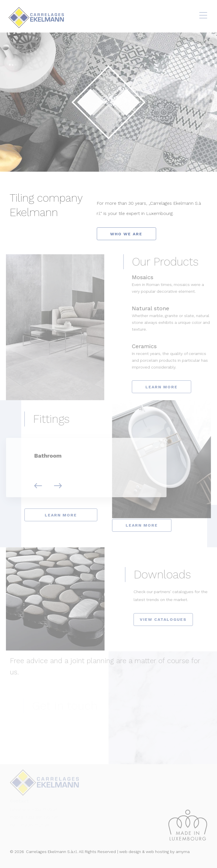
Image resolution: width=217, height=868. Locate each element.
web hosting (157, 852)
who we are (127, 234)
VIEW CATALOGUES (169, 619)
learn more (55, 515)
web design (130, 852)
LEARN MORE (167, 387)
